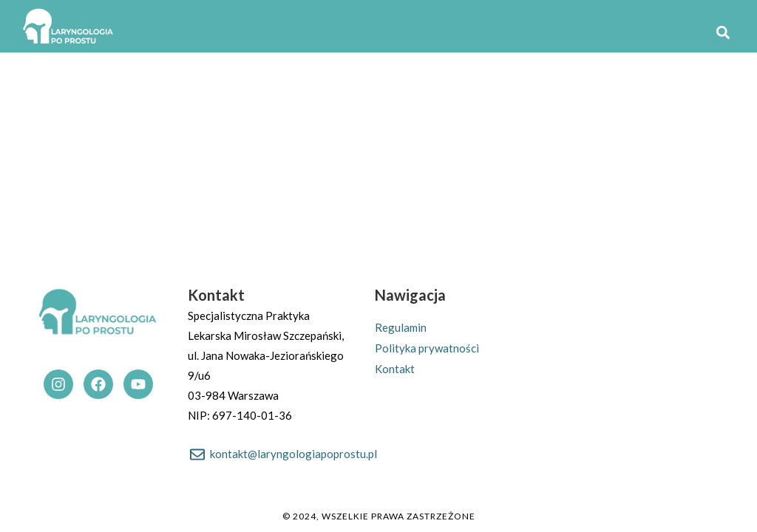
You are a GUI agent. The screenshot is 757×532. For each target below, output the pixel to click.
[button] (723, 33)
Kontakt (395, 369)
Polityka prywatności (427, 348)
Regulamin (401, 327)
